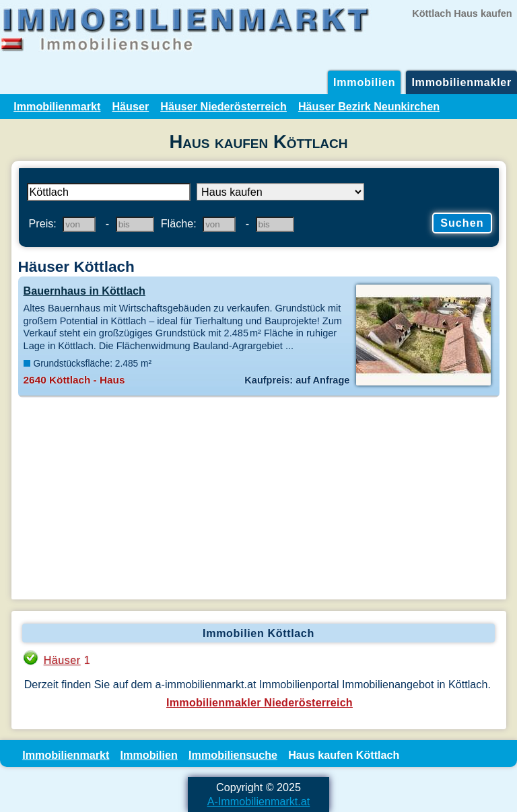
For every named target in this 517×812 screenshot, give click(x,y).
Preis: (43, 223)
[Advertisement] (259, 499)
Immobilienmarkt (57, 106)
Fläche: (179, 223)
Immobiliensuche (233, 755)
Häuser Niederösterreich (223, 106)
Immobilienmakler (461, 82)
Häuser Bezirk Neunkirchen (369, 106)
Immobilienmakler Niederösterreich (260, 702)
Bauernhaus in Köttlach (84, 291)
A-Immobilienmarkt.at (259, 801)
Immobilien (364, 82)
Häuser (130, 106)
